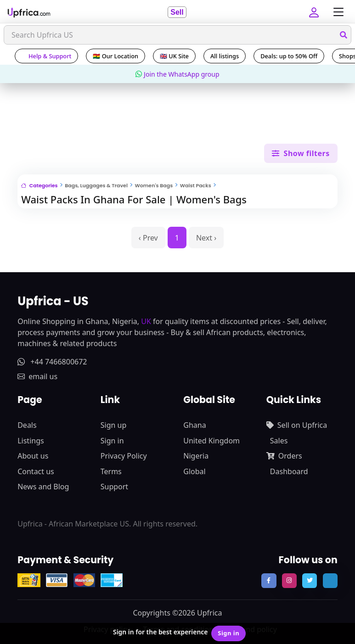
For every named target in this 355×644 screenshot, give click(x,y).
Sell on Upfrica (297, 425)
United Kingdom (211, 441)
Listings (31, 441)
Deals (27, 425)
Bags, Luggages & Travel (96, 185)
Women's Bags (154, 185)
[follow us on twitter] (310, 581)
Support (114, 487)
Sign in (112, 441)
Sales (279, 441)
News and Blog (43, 487)
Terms (111, 471)
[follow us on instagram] (289, 581)
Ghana (194, 425)
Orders (284, 456)
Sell (177, 12)
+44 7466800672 (52, 362)
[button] (315, 12)
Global (194, 471)
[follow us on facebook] (269, 581)
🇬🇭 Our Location (116, 56)
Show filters (301, 153)
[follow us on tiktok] (330, 581)
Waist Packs (196, 185)
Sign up (114, 425)
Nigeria (196, 456)
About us (33, 456)
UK (146, 321)
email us (37, 376)
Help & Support (46, 56)
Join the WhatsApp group (177, 74)
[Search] (177, 35)
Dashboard (289, 471)
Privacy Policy (124, 456)
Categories (39, 185)
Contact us (36, 471)
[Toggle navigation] (336, 12)
